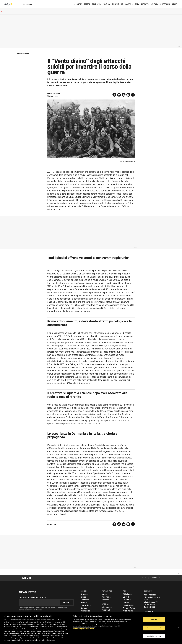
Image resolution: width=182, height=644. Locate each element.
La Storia (127, 600)
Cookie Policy (129, 605)
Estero (87, 4)
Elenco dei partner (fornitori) (84, 629)
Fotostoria (106, 597)
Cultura (155, 4)
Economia (96, 4)
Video (104, 594)
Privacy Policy (129, 608)
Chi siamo (127, 594)
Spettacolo (165, 4)
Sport (175, 4)
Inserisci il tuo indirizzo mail (33, 598)
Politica (106, 4)
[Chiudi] (178, 628)
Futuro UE (106, 610)
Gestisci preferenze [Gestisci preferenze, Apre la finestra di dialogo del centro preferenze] (154, 636)
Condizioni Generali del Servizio (31, 610)
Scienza (136, 4)
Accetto (154, 620)
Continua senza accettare (154, 628)
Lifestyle (145, 4)
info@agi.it (149, 612)
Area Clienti (128, 611)
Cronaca (78, 4)
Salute (128, 4)
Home (19, 53)
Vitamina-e (107, 607)
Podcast (105, 600)
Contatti (126, 602)
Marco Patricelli (54, 94)
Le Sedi (126, 597)
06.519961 (151, 607)
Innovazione (117, 4)
